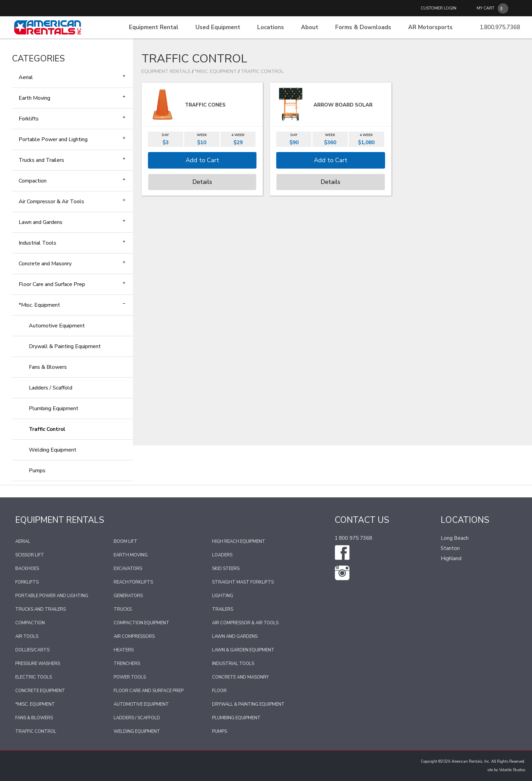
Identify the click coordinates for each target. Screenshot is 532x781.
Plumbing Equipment (54, 408)
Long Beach (455, 538)
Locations (271, 27)
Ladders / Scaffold (51, 388)
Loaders (222, 555)
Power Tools (130, 677)
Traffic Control (47, 429)
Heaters (124, 650)
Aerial (26, 77)
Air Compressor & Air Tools (51, 202)
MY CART (486, 8)
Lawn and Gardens (41, 222)
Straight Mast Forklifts (243, 582)
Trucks (123, 609)
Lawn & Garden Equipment (243, 650)
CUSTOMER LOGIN (439, 8)
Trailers (223, 609)
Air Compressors (134, 636)
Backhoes (27, 569)
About (310, 27)
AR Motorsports (430, 27)
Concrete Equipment (40, 691)
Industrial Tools (37, 243)
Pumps (37, 471)
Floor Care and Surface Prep (52, 284)
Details (202, 182)
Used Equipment (218, 27)
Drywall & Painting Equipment (65, 346)
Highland (451, 558)
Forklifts (29, 119)
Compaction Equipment (141, 623)
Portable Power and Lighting (53, 139)
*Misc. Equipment (39, 305)
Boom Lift (126, 541)
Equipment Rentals (166, 71)
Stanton (450, 548)
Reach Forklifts (133, 582)
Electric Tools (34, 677)
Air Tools (27, 636)
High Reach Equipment (239, 541)
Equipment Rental (154, 27)
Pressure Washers (38, 664)
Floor (219, 691)
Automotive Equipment (57, 326)
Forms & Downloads (363, 27)
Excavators (128, 569)
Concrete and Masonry (45, 264)
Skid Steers (226, 569)
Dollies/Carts (32, 650)
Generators (128, 596)
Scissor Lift (30, 555)
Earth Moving (34, 98)
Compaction (33, 181)
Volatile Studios (512, 770)
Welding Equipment (53, 450)
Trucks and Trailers (41, 160)
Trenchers (127, 664)
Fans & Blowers (48, 367)
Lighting (223, 596)
